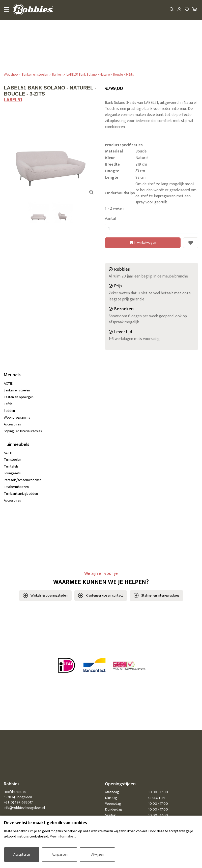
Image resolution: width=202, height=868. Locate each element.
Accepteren (22, 855)
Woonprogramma (17, 417)
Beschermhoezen (16, 487)
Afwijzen (97, 855)
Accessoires (12, 424)
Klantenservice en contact (104, 595)
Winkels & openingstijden (49, 595)
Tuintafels (11, 466)
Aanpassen (60, 855)
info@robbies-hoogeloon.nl (24, 808)
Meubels (12, 375)
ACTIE (8, 383)
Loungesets (12, 473)
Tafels (8, 404)
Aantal (110, 219)
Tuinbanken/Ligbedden (21, 494)
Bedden (9, 411)
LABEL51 (13, 100)
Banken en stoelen (17, 390)
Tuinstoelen (12, 460)
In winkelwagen (143, 243)
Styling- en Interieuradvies (23, 431)
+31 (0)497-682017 (18, 802)
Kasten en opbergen (19, 397)
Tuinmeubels (17, 445)
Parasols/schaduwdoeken (23, 480)
